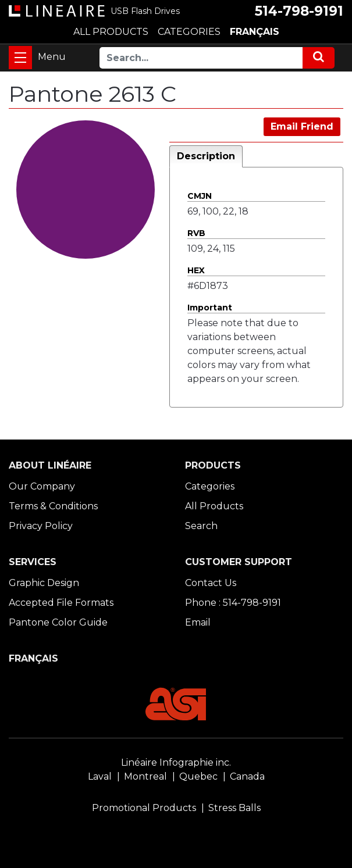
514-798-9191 (299, 11)
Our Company (42, 486)
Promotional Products (144, 808)
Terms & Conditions (53, 506)
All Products (214, 506)
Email (198, 622)
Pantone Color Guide (58, 622)
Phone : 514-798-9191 (233, 603)
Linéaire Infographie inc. (176, 762)
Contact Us (211, 583)
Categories (210, 486)
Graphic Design (44, 583)
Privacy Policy (41, 526)
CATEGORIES (189, 32)
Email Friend (302, 126)
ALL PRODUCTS (111, 32)
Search (201, 526)
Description (206, 156)
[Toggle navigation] (20, 58)
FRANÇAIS (255, 32)
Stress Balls (234, 808)
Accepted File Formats (61, 603)
